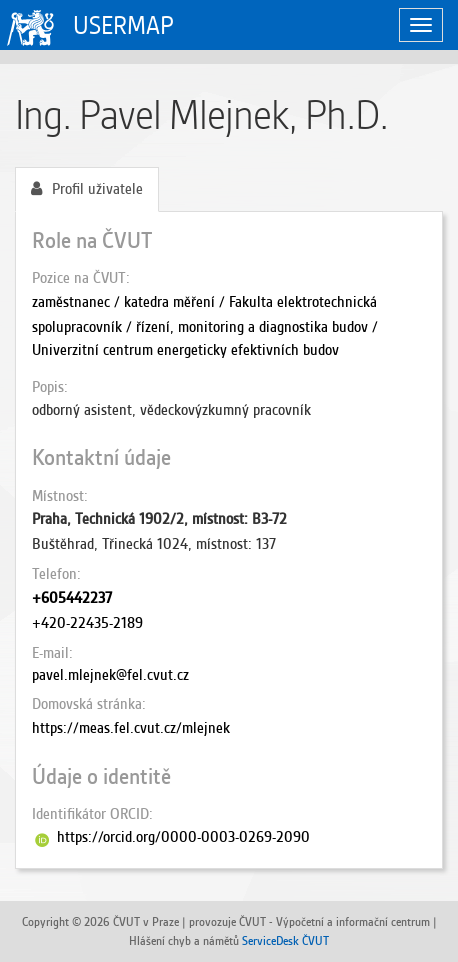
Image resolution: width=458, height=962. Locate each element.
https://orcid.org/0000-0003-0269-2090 (183, 837)
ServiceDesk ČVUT (285, 940)
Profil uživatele (87, 189)
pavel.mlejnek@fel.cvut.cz (110, 675)
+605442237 (72, 598)
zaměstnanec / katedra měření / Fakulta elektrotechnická (204, 302)
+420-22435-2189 (87, 623)
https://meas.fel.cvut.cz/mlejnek (131, 728)
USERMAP (123, 25)
